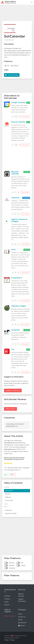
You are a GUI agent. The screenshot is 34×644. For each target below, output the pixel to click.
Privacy (12, 640)
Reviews (8, 494)
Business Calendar (15, 173)
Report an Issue (9, 616)
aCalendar (16, 330)
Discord (7, 605)
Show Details (25, 117)
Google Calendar (18, 102)
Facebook (22, 623)
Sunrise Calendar (18, 122)
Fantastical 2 (17, 278)
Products (7, 599)
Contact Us (22, 617)
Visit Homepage (13, 75)
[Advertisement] (17, 14)
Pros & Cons (9, 500)
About (20, 614)
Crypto (6, 602)
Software (7, 596)
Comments (8, 510)
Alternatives (9, 491)
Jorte (13, 250)
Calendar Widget (18, 306)
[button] (32, 2)
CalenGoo (15, 198)
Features (8, 497)
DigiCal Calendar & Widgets (19, 220)
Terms (6, 640)
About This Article (11, 513)
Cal (13, 349)
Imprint (20, 620)
